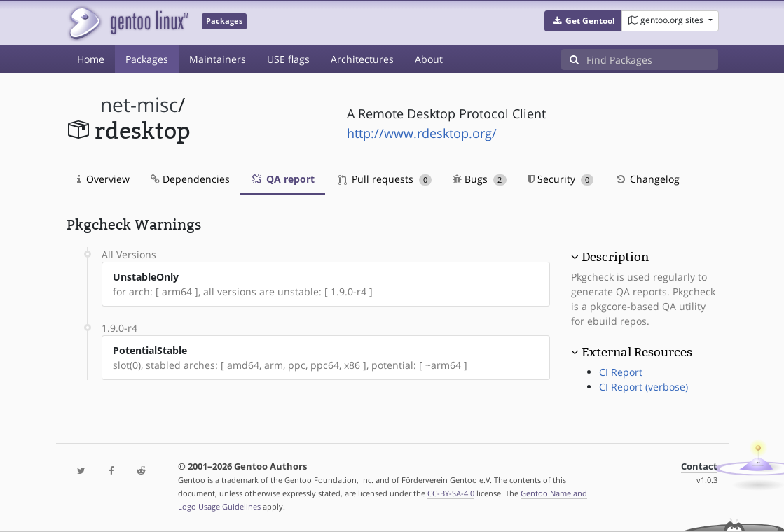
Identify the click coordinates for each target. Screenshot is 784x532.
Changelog (647, 179)
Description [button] (615, 257)
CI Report (621, 372)
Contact (699, 467)
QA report (283, 179)
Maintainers (218, 59)
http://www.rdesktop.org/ (422, 133)
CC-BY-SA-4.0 (451, 493)
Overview (103, 179)
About (429, 59)
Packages (147, 59)
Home (91, 59)
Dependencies (190, 179)
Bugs (480, 179)
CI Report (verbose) (644, 387)
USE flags (288, 59)
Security (561, 179)
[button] (583, 21)
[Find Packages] (652, 59)
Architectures (362, 59)
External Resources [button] (637, 352)
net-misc (139, 105)
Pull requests (385, 179)
